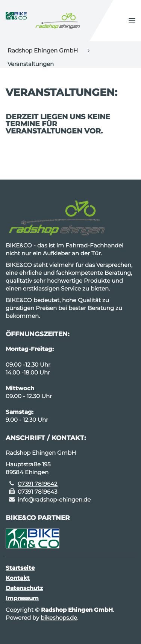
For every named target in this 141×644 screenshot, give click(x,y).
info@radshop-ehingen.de (54, 499)
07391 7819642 (38, 484)
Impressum (22, 598)
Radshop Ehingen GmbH (43, 50)
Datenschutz (24, 588)
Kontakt (18, 578)
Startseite (20, 568)
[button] (132, 21)
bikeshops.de (59, 618)
